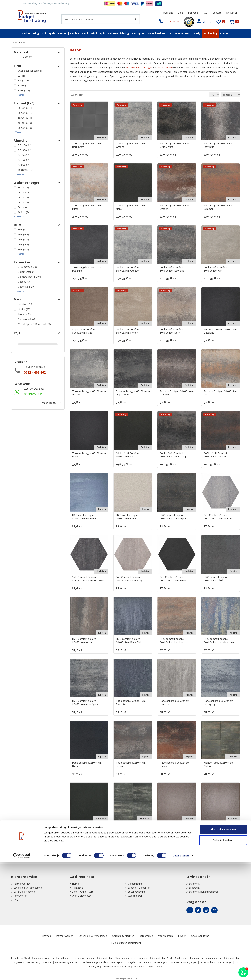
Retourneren (20, 896)
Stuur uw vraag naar (35, 389)
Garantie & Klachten (123, 936)
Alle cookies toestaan (223, 947)
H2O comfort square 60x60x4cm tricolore (172, 640)
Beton (25, 57)
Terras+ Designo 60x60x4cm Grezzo (89, 393)
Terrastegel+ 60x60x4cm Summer (218, 207)
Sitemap (47, 936)
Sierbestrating (30, 33)
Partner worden (22, 884)
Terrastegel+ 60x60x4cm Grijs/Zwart (175, 145)
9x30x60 (24, 165)
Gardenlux (26, 319)
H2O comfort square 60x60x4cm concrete (84, 517)
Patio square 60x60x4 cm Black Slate (131, 702)
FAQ (205, 13)
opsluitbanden (164, 67)
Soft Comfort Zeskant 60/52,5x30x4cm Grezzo (218, 517)
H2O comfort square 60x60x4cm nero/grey (85, 702)
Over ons (168, 13)
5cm (23, 240)
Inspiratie (193, 13)
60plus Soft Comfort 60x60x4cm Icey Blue (172, 269)
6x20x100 (25, 128)
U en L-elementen (179, 33)
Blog (180, 13)
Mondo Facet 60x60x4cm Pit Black (89, 826)
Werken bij (232, 13)
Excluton (26, 304)
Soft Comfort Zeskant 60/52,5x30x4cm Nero (173, 579)
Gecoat (24, 282)
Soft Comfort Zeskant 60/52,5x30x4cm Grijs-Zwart (89, 579)
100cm (23, 212)
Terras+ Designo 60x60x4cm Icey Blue (177, 393)
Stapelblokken (156, 33)
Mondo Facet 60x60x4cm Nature (218, 764)
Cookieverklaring (200, 936)
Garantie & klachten (24, 892)
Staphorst (194, 884)
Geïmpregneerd (29, 277)
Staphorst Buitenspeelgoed (204, 892)
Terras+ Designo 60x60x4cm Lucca (221, 393)
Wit (21, 76)
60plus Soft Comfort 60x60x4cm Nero (128, 455)
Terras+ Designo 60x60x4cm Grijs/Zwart (133, 393)
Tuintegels (49, 33)
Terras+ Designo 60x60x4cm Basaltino (221, 331)
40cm (23, 192)
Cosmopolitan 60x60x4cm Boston (219, 826)
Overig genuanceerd (30, 71)
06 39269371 (33, 394)
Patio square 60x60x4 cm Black (87, 764)
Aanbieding (210, 33)
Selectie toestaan (223, 958)
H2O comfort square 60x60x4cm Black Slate (129, 640)
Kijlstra (25, 309)
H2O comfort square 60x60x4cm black (216, 579)
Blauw (24, 85)
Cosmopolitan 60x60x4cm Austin (175, 826)
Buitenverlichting (118, 33)
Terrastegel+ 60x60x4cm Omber (175, 207)
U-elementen (27, 267)
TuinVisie (26, 314)
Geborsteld (26, 287)
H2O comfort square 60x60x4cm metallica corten (220, 640)
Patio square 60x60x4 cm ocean (131, 764)
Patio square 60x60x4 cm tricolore (175, 764)
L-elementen (27, 272)
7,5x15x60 (25, 145)
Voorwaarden (166, 936)
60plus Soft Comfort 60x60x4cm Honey (128, 331)
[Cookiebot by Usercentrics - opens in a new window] (22, 973)
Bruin (24, 90)
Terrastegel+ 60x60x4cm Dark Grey (87, 145)
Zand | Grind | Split (93, 33)
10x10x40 (25, 170)
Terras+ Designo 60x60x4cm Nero (89, 455)
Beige (24, 80)
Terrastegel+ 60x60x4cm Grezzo (131, 145)
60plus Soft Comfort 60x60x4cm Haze (84, 331)
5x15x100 (25, 108)
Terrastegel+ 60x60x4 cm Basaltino (87, 269)
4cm (23, 235)
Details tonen (181, 973)
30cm (23, 187)
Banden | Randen (69, 33)
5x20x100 (25, 113)
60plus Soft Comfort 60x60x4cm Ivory (171, 331)
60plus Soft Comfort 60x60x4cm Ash (215, 269)
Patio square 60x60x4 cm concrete (175, 702)
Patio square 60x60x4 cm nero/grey (218, 702)
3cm (22, 230)
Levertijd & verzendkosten (28, 888)
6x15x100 (25, 123)
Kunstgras (138, 33)
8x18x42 (24, 155)
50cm (23, 197)
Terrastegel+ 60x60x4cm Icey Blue (218, 145)
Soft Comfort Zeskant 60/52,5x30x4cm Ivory (129, 579)
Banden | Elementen (139, 888)
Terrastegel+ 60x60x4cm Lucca (87, 207)
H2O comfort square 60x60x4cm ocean (84, 640)
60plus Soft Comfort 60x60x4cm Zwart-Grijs (173, 455)
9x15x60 (24, 160)
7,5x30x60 (25, 150)
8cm (23, 249)
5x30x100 (25, 118)
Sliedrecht (194, 888)
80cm (23, 207)
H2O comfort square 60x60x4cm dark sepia (173, 517)
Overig (196, 33)
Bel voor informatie (34, 367)
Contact (217, 13)
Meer (51, 403)
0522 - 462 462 (35, 372)
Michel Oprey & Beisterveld (34, 324)
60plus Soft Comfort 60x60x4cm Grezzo (128, 269)
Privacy (182, 936)
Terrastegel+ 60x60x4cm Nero (131, 207)
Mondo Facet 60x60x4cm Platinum (131, 826)
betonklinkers (134, 67)
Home (75, 884)
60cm (23, 202)
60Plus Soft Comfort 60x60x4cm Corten (215, 455)
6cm (23, 244)
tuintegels (147, 67)
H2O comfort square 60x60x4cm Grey (128, 517)
